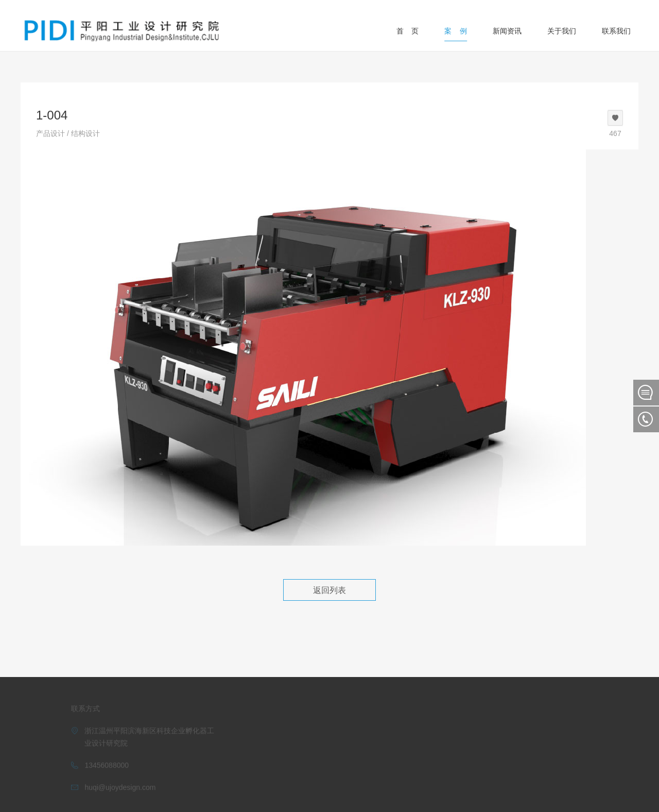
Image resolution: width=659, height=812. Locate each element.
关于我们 (562, 31)
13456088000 (107, 763)
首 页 (408, 31)
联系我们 (616, 31)
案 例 (456, 31)
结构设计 (85, 133)
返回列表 (329, 590)
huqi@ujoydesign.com (120, 785)
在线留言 (646, 393)
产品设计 (50, 133)
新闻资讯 (507, 31)
